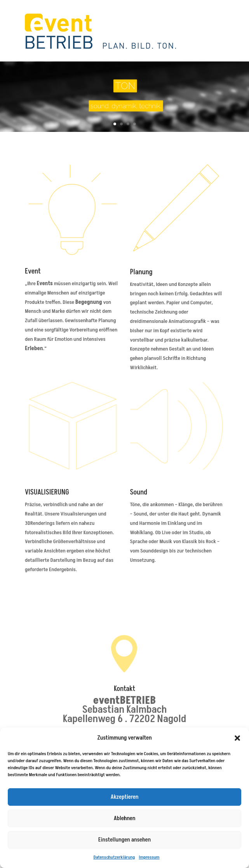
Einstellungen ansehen (124, 840)
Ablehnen (125, 818)
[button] (237, 738)
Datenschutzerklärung (114, 857)
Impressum (149, 857)
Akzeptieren (124, 797)
